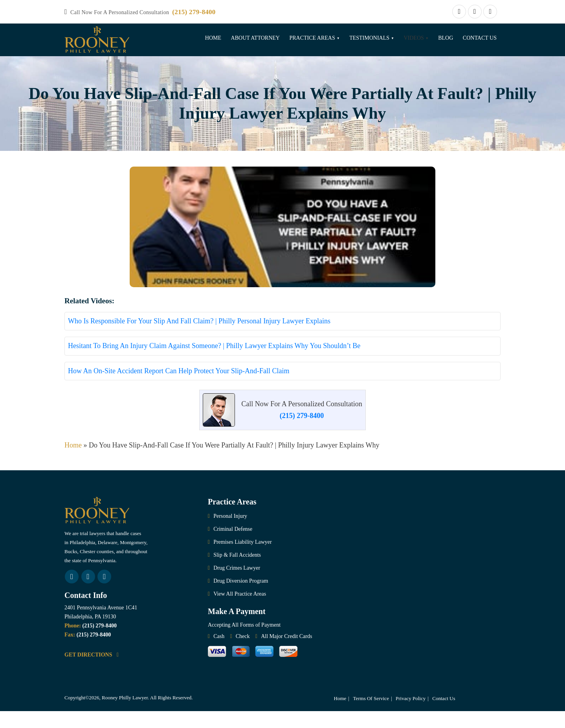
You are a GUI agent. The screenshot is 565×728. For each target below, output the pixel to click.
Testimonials (369, 38)
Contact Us (480, 38)
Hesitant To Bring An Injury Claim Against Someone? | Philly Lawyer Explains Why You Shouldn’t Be (214, 363)
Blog (446, 38)
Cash (219, 653)
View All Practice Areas (240, 611)
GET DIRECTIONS (92, 672)
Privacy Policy (411, 715)
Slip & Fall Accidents (237, 572)
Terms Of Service (371, 715)
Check (243, 653)
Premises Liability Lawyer (243, 559)
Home (213, 38)
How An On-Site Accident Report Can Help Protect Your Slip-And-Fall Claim (179, 388)
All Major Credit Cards (286, 653)
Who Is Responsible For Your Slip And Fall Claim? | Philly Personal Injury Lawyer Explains (199, 338)
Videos (414, 38)
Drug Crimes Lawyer (237, 585)
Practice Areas (312, 38)
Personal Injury (230, 533)
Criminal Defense (233, 546)
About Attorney (255, 38)
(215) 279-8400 (194, 12)
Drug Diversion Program (241, 598)
